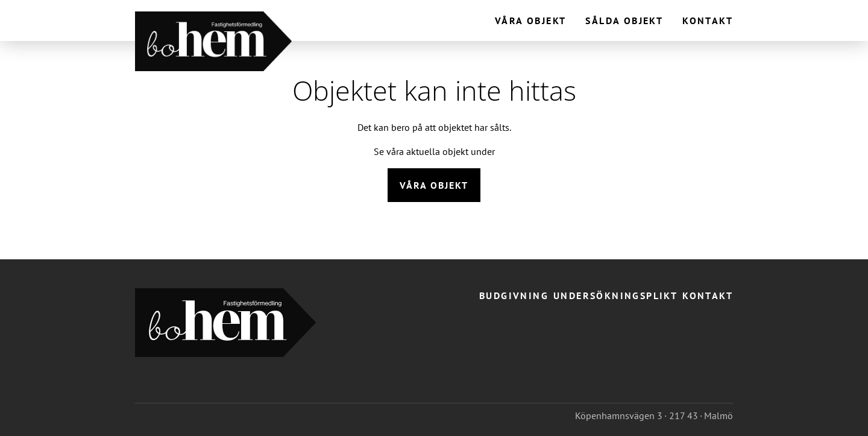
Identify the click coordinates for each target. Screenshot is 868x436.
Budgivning (514, 295)
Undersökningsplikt (615, 295)
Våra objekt (530, 21)
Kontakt (708, 21)
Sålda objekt (624, 21)
